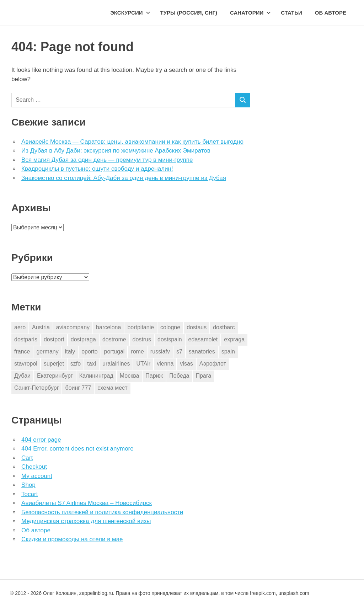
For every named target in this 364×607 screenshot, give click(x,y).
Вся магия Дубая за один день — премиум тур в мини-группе (107, 160)
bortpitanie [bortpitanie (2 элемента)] (141, 327)
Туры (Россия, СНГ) (189, 13)
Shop (28, 485)
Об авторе (331, 13)
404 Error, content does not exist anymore (77, 449)
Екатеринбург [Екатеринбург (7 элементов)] (55, 376)
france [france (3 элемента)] (22, 352)
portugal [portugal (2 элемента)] (114, 352)
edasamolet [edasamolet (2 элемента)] (203, 339)
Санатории (250, 13)
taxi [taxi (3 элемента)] (92, 364)
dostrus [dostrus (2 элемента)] (142, 339)
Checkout (34, 467)
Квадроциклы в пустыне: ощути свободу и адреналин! (97, 169)
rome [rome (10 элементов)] (137, 352)
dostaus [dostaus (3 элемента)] (197, 327)
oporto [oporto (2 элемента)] (89, 352)
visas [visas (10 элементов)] (186, 364)
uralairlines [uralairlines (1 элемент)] (116, 364)
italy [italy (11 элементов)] (70, 352)
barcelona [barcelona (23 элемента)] (108, 327)
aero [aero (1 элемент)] (20, 327)
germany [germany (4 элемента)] (47, 352)
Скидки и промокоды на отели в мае (72, 539)
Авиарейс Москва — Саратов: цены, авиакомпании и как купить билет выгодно (132, 142)
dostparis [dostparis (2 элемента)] (26, 339)
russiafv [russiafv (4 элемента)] (160, 352)
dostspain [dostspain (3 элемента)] (170, 339)
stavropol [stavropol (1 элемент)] (26, 364)
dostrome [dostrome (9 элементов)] (114, 339)
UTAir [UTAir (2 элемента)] (143, 364)
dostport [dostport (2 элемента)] (54, 339)
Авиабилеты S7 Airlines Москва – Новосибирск (87, 503)
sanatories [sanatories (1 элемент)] (202, 352)
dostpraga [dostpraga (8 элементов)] (83, 339)
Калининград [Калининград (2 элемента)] (96, 376)
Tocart (30, 494)
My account (37, 476)
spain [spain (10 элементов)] (228, 352)
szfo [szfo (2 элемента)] (76, 364)
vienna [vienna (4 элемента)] (165, 364)
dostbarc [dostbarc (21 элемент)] (224, 327)
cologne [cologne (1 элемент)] (170, 327)
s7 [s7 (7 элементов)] (179, 352)
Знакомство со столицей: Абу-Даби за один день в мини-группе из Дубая (124, 178)
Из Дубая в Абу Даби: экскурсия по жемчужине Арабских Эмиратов (116, 151)
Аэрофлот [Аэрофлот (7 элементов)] (213, 364)
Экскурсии (130, 13)
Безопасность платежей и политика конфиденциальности (102, 512)
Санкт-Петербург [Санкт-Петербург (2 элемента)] (36, 388)
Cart (27, 458)
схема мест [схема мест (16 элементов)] (112, 388)
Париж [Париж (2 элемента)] (154, 376)
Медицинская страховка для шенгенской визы (86, 521)
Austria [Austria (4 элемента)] (41, 327)
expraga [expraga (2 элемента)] (234, 339)
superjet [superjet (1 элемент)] (54, 364)
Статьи (291, 13)
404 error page (41, 440)
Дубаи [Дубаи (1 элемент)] (22, 376)
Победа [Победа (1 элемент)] (179, 376)
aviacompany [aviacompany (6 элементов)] (73, 327)
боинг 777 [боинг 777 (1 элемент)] (78, 388)
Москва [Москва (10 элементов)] (130, 376)
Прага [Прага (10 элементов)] (203, 376)
